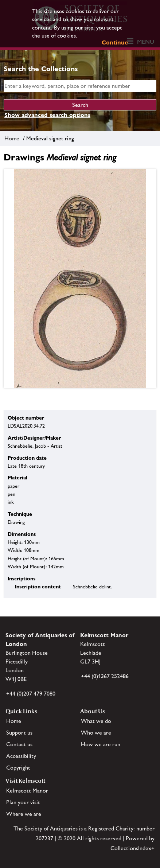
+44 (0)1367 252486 (105, 676)
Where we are (24, 814)
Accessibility (21, 756)
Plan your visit (23, 802)
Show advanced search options (47, 115)
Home (12, 138)
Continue (115, 42)
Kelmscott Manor (27, 791)
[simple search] (80, 86)
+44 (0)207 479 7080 (31, 694)
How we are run (101, 744)
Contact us (19, 744)
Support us (19, 733)
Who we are (96, 733)
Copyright (18, 768)
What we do (96, 721)
